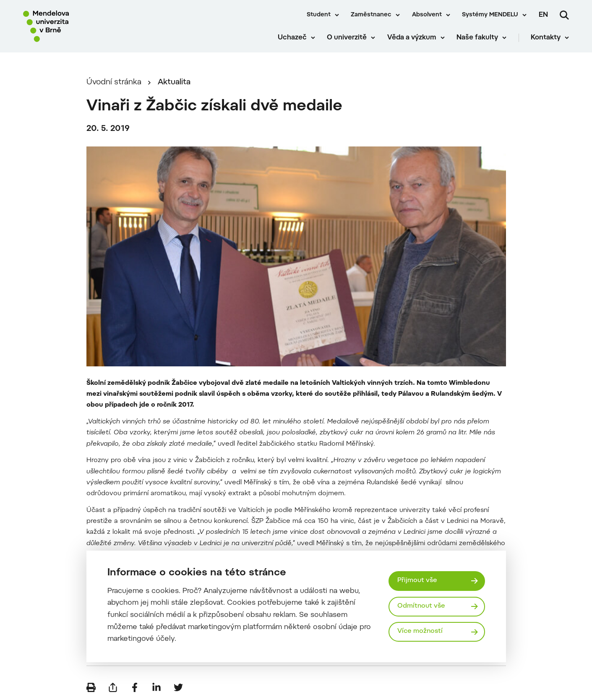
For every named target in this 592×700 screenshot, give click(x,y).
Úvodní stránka (114, 82)
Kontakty (546, 38)
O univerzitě (347, 38)
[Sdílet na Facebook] (135, 687)
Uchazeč (292, 38)
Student (319, 15)
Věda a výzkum (412, 38)
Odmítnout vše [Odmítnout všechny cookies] (421, 606)
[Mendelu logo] (71, 26)
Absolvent (427, 15)
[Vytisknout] (91, 687)
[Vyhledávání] (564, 15)
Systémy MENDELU (490, 15)
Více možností (420, 631)
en (543, 15)
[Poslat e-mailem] (113, 687)
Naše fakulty (477, 38)
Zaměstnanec (371, 15)
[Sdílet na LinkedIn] (156, 687)
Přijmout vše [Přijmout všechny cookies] (417, 581)
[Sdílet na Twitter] (178, 687)
